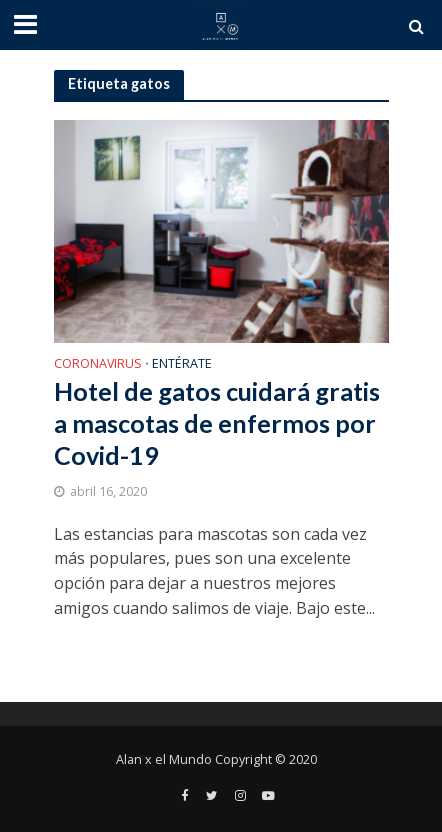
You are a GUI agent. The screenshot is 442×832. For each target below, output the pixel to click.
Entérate (182, 365)
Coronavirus (98, 365)
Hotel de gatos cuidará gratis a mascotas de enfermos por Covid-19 (217, 423)
